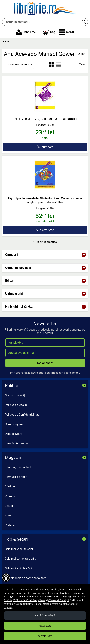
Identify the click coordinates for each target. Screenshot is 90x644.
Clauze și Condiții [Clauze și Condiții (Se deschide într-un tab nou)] (59, 600)
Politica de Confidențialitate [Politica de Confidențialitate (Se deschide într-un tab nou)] (29, 600)
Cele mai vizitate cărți (18, 568)
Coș (48, 32)
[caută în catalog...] (41, 22)
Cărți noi (10, 487)
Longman (41, 125)
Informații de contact (18, 467)
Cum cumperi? (14, 424)
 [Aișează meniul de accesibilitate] (6, 578)
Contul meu (27, 32)
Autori (9, 515)
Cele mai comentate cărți (21, 559)
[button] (67, 32)
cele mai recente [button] (19, 64)
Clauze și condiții (16, 395)
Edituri (9, 506)
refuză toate (45, 626)
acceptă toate (45, 636)
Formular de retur (16, 477)
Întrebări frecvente (16, 444)
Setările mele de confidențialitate (25, 578)
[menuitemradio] (51, 64)
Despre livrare (13, 434)
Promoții (10, 496)
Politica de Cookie (16, 405)
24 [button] (81, 64)
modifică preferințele (45, 616)
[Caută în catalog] (84, 22)
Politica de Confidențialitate (22, 415)
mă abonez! (45, 363)
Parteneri (11, 525)
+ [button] (84, 255)
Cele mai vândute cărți (19, 549)
